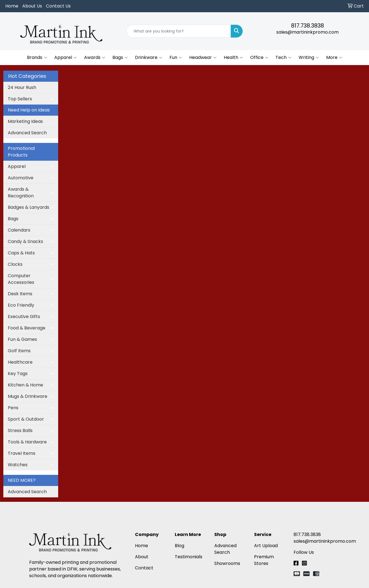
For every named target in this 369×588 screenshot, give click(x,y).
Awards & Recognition (21, 193)
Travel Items (22, 453)
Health (233, 58)
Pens (13, 408)
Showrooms (227, 563)
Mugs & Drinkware (28, 396)
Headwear (203, 58)
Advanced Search (27, 133)
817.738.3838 (307, 26)
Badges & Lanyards (29, 207)
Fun (176, 58)
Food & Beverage (27, 328)
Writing (309, 58)
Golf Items (19, 351)
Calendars (19, 230)
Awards (95, 58)
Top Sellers (20, 99)
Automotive (21, 178)
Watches (18, 465)
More (334, 58)
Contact (144, 568)
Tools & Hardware (27, 442)
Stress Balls (20, 431)
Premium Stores (264, 560)
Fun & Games (22, 339)
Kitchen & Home (25, 385)
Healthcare (20, 362)
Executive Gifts (24, 317)
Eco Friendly (21, 305)
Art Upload (266, 546)
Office (259, 58)
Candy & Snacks (25, 241)
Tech (283, 58)
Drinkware (149, 58)
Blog (179, 546)
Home (12, 6)
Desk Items (20, 294)
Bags (120, 58)
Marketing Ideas (25, 121)
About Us (32, 6)
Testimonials (189, 557)
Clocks (15, 264)
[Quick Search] (179, 31)
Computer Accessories (21, 279)
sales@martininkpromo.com (307, 32)
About (142, 557)
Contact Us (58, 6)
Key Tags (18, 374)
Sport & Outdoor (26, 419)
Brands (37, 58)
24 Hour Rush (22, 87)
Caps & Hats (21, 253)
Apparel (66, 58)
